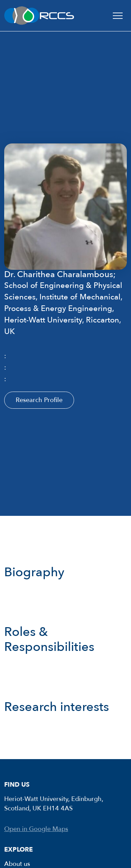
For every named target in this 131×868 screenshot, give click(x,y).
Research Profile (39, 400)
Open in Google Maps (36, 829)
